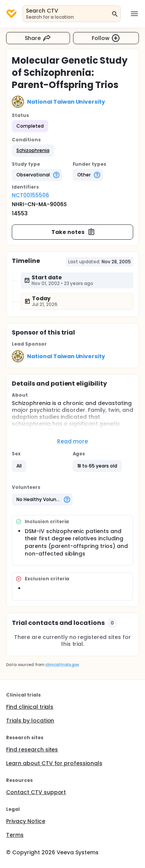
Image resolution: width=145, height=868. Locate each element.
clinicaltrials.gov (62, 665)
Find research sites (32, 749)
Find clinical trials (30, 707)
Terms (15, 835)
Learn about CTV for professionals (54, 763)
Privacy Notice (26, 821)
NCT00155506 (30, 195)
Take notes (73, 232)
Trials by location (30, 721)
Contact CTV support (36, 792)
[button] (33, 151)
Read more (72, 441)
